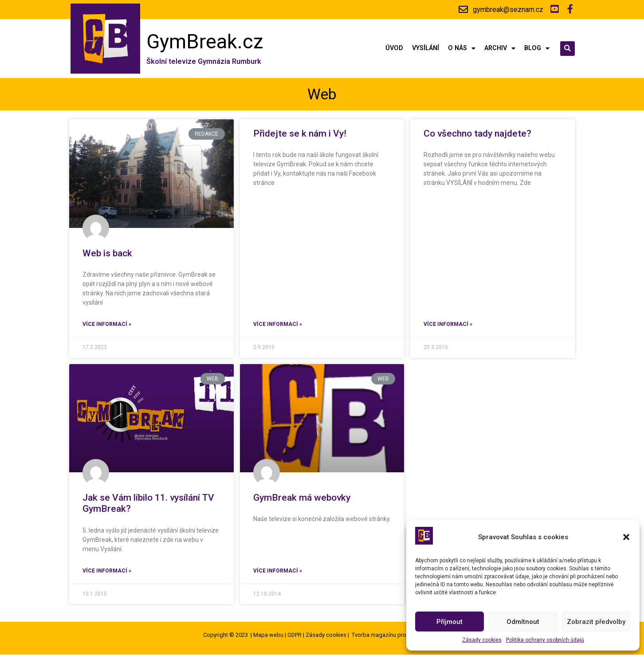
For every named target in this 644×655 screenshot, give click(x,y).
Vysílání (426, 49)
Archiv (500, 49)
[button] (626, 537)
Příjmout (450, 622)
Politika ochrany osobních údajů (545, 640)
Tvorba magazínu (374, 635)
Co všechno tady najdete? (477, 134)
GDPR (295, 635)
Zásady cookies (482, 640)
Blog (537, 49)
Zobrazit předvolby (596, 622)
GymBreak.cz (205, 42)
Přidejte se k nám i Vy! (301, 134)
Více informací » (107, 325)
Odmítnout (523, 622)
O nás (462, 49)
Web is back (107, 254)
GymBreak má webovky (302, 498)
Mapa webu (268, 635)
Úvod (394, 49)
